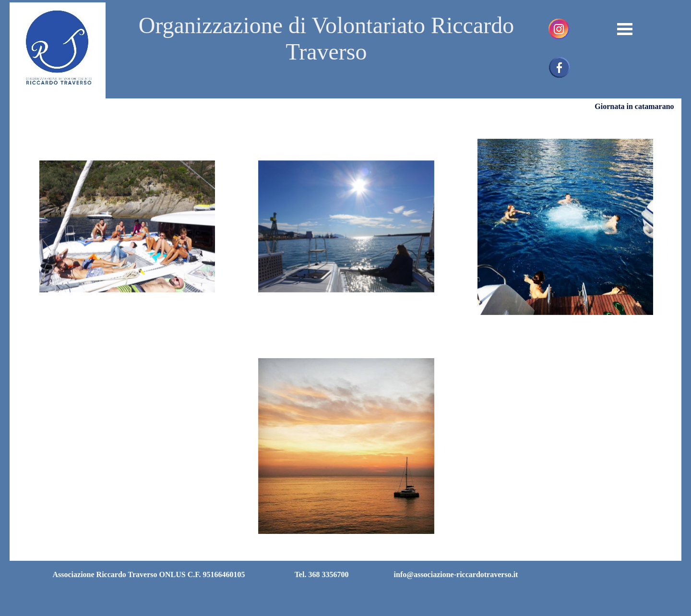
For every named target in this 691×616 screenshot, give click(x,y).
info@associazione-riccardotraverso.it (456, 574)
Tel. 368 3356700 (322, 574)
